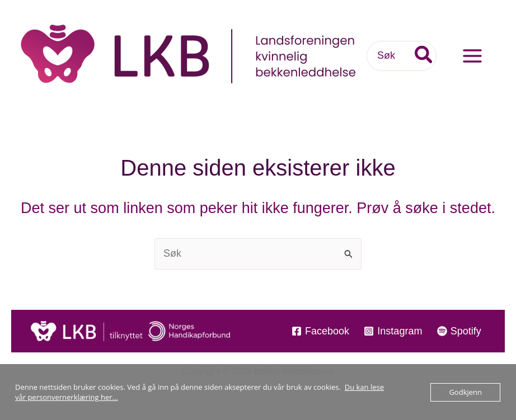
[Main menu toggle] (472, 56)
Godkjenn (465, 392)
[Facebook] (320, 331)
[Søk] (424, 56)
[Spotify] (459, 331)
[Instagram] (393, 331)
